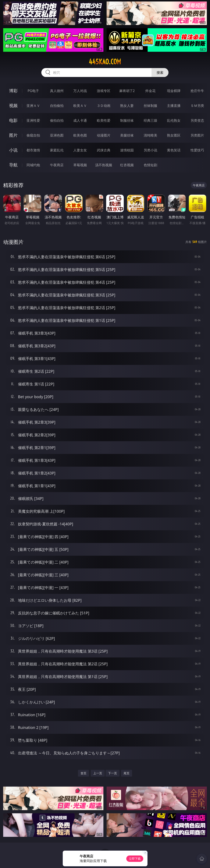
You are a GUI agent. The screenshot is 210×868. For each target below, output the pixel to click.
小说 (13, 150)
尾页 (127, 773)
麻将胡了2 (127, 91)
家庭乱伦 (57, 150)
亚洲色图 (57, 135)
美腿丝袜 (127, 135)
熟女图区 (174, 135)
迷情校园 (127, 150)
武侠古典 (104, 150)
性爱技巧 (197, 150)
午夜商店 (57, 165)
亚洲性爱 (33, 120)
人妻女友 (80, 150)
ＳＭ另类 (197, 106)
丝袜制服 (150, 106)
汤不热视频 (104, 165)
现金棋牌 (174, 91)
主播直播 (174, 106)
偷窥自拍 (33, 135)
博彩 (13, 91)
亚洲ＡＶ (33, 106)
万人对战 (80, 91)
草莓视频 (80, 165)
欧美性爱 (104, 120)
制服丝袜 (127, 120)
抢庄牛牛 (197, 91)
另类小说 (150, 150)
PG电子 (33, 91)
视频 (13, 105)
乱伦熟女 (174, 120)
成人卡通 (80, 120)
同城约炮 (33, 165)
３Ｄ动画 (104, 106)
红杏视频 (127, 165)
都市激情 (33, 150)
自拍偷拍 (57, 106)
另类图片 (197, 135)
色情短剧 (150, 165)
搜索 (160, 73)
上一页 (98, 773)
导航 (13, 165)
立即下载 (135, 859)
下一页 (113, 773)
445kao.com (105, 62)
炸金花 (150, 91)
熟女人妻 (127, 106)
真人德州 (57, 91)
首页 (83, 773)
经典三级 (150, 120)
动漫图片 (104, 135)
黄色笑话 (174, 150)
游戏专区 (104, 91)
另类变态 (197, 120)
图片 (13, 135)
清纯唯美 (150, 135)
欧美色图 (80, 135)
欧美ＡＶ (80, 106)
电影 (13, 120)
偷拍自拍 (57, 120)
